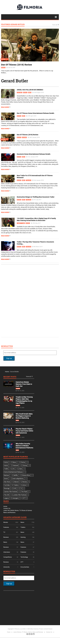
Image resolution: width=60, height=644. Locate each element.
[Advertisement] (20, 301)
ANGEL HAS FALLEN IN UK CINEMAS (30, 90)
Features (20, 93)
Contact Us (7, 508)
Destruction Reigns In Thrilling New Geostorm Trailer (36, 197)
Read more (5, 107)
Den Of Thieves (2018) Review (17, 65)
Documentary (25, 567)
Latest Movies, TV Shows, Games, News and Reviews (28, 632)
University (6, 567)
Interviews (7, 552)
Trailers (29, 180)
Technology (24, 557)
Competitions (21, 223)
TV (4, 532)
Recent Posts (10, 377)
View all (55, 25)
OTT (22, 562)
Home (7, 372)
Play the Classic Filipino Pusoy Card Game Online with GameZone (24, 431)
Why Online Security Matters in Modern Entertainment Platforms (24, 446)
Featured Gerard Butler (13, 25)
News (30, 93)
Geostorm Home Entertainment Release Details (34, 154)
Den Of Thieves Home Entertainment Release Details (35, 113)
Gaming (18, 389)
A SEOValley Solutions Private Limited (37, 629)
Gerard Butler (15, 81)
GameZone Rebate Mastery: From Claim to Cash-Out (24, 384)
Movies (3, 68)
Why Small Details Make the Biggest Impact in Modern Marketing (24, 416)
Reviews (24, 137)
